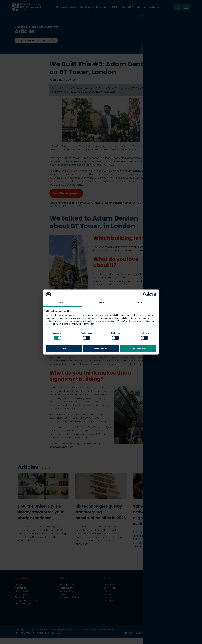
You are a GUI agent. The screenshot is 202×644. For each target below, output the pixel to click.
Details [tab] (101, 303)
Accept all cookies (138, 348)
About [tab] (140, 303)
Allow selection (101, 348)
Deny (64, 348)
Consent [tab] (62, 303)
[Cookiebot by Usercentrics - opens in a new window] (145, 294)
